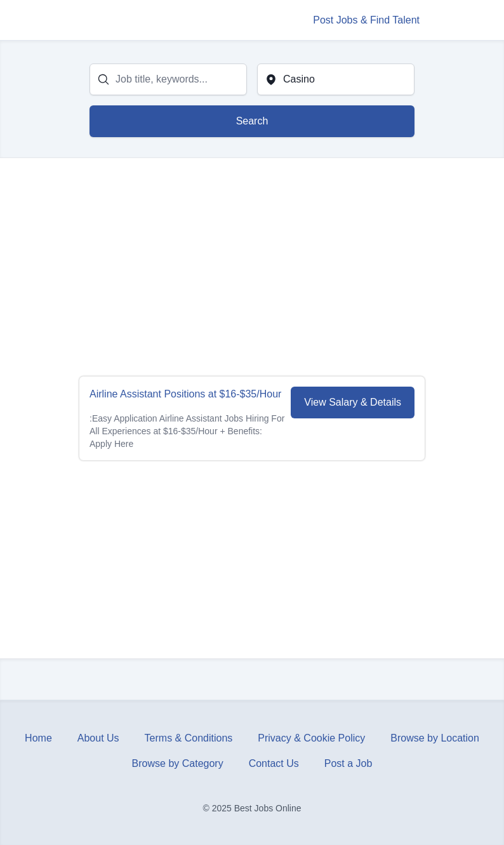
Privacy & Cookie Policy (311, 738)
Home (38, 738)
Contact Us (274, 763)
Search (252, 121)
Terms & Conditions (189, 738)
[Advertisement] (252, 267)
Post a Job (348, 763)
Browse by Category (178, 763)
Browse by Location (435, 738)
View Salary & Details (353, 402)
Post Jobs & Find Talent (366, 20)
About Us (98, 738)
